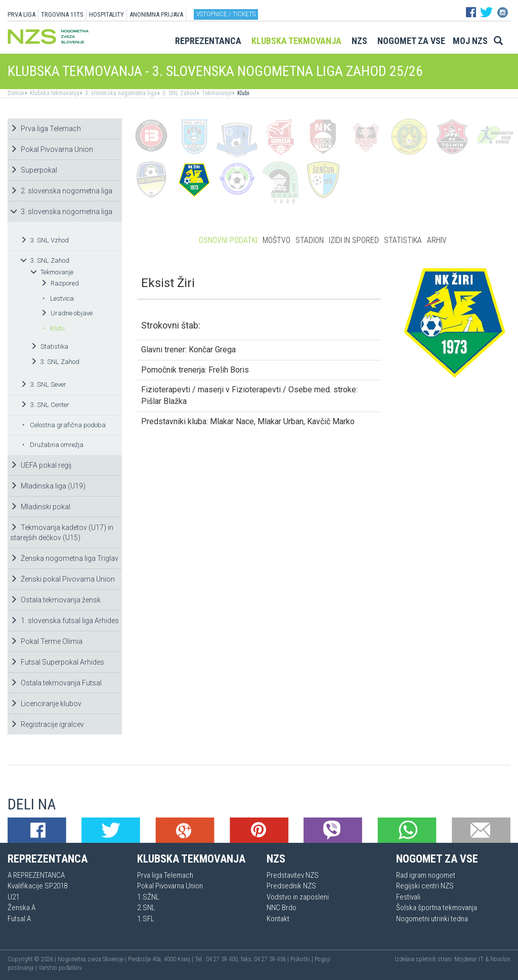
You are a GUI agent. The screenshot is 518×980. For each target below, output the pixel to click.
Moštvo (276, 240)
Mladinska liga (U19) (48, 486)
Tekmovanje (216, 93)
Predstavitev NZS (293, 875)
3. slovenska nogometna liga (120, 93)
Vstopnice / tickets (226, 14)
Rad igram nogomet (426, 875)
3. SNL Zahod (179, 93)
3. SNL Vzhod (45, 240)
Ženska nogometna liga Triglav (64, 558)
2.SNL (146, 908)
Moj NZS (470, 41)
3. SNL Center (45, 405)
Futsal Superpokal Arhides (57, 662)
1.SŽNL (148, 897)
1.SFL (146, 919)
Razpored (60, 283)
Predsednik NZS (291, 886)
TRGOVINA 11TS (62, 14)
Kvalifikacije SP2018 (37, 886)
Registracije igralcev (47, 724)
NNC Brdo (282, 908)
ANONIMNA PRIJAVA (156, 14)
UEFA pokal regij (41, 465)
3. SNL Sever (43, 384)
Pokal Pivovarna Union (52, 149)
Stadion (310, 240)
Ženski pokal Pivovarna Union (62, 579)
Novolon (500, 959)
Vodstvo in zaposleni (298, 897)
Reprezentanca (208, 41)
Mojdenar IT (469, 959)
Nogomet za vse (411, 41)
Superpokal (34, 170)
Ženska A (21, 908)
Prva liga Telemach (46, 129)
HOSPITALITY (106, 14)
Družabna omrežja (53, 445)
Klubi (243, 93)
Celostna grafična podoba (64, 425)
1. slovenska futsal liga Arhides (64, 621)
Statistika (49, 346)
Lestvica (58, 298)
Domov (16, 93)
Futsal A (19, 919)
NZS (359, 41)
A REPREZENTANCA (36, 875)
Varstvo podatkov (60, 968)
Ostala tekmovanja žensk (55, 600)
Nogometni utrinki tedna (432, 919)
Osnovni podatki (228, 240)
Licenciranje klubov (46, 704)
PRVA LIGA (21, 14)
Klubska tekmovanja (296, 41)
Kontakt (278, 919)
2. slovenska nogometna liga (61, 191)
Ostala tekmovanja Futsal (56, 683)
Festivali (408, 897)
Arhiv (437, 240)
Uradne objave (67, 313)
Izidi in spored (354, 240)
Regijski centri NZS (425, 886)
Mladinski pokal (40, 507)
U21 (13, 897)
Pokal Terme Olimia (46, 641)
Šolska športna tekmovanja (437, 908)
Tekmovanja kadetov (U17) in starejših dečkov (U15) (62, 533)
